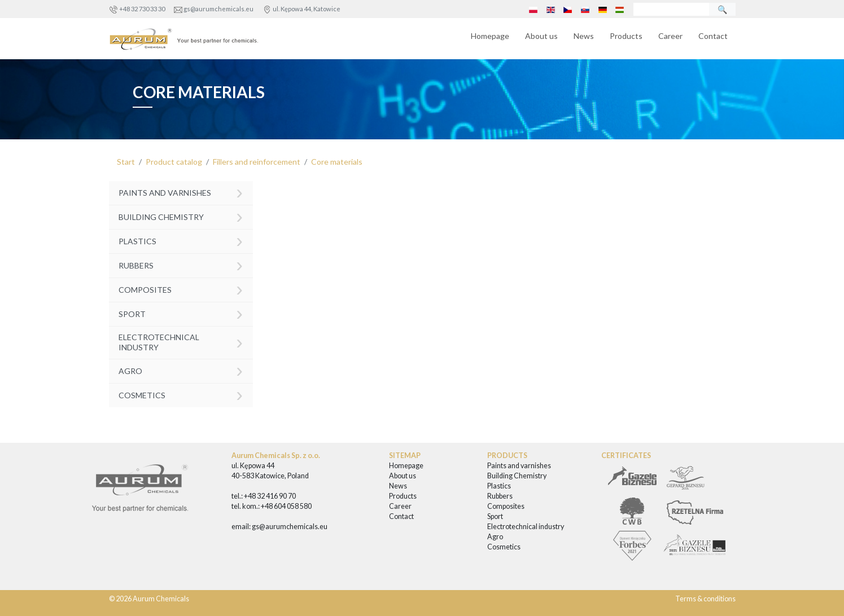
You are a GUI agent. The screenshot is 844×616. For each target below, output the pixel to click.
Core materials (337, 162)
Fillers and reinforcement (257, 162)
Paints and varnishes (181, 192)
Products (626, 36)
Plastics (181, 240)
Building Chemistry (181, 216)
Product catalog (174, 162)
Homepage (490, 36)
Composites (181, 289)
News (584, 36)
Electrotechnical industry (181, 342)
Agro (181, 370)
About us (541, 36)
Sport (181, 313)
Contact (713, 36)
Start (126, 162)
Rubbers (181, 264)
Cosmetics (181, 394)
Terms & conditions (705, 599)
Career (670, 36)
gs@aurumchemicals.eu (218, 9)
